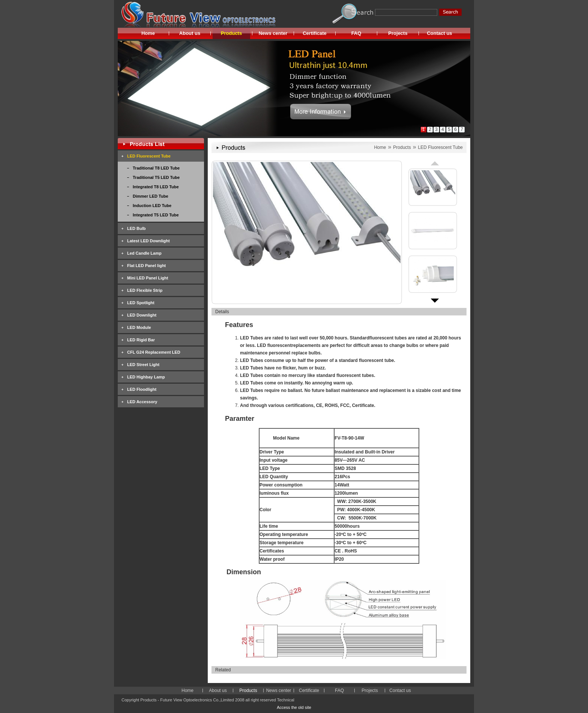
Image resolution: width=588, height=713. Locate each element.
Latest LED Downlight (148, 241)
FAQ (356, 33)
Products (231, 33)
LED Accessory (142, 402)
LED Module (139, 327)
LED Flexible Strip (145, 290)
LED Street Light (143, 365)
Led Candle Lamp (144, 253)
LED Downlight (142, 315)
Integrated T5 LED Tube (156, 215)
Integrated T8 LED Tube (156, 187)
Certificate (315, 33)
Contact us (439, 33)
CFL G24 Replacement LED (154, 352)
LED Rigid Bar (141, 340)
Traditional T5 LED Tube (156, 177)
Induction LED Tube (152, 206)
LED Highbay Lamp (146, 377)
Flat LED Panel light (146, 266)
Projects (398, 33)
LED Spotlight (141, 303)
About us (190, 33)
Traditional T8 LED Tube (156, 168)
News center (273, 33)
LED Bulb (136, 228)
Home (148, 33)
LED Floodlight (142, 389)
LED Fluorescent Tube (149, 156)
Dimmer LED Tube (151, 196)
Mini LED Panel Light (148, 278)
